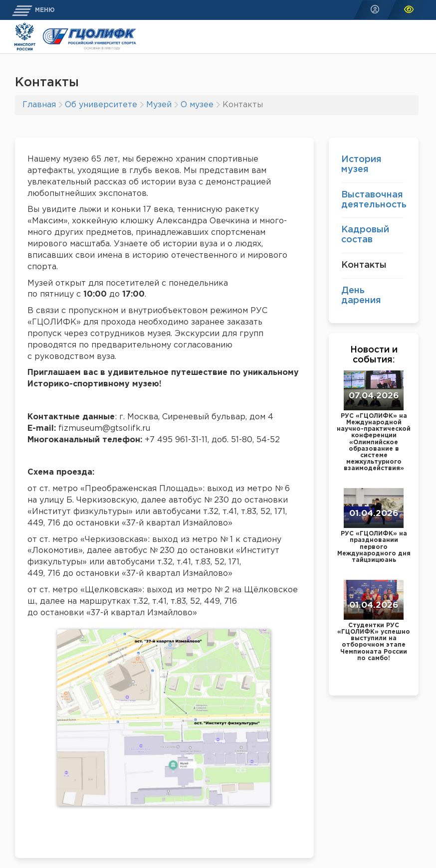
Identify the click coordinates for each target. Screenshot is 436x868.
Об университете (101, 105)
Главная (39, 105)
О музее (197, 105)
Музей (159, 105)
